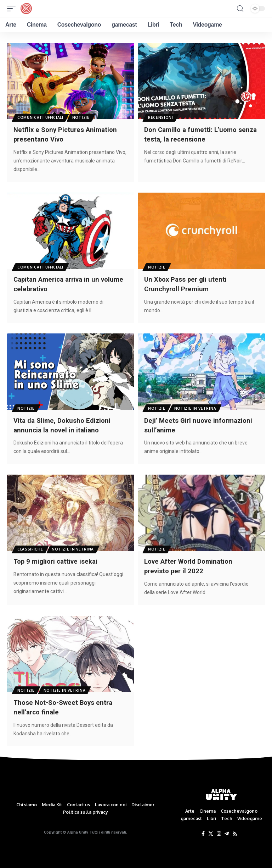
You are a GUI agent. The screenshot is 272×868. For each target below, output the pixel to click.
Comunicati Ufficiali (41, 117)
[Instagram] (219, 831)
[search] (240, 9)
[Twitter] (211, 831)
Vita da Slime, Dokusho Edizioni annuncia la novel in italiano (64, 424)
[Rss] (235, 831)
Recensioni (161, 117)
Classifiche (31, 547)
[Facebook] (203, 831)
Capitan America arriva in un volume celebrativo (59, 283)
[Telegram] (227, 831)
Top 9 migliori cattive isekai (58, 559)
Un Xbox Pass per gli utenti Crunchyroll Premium (188, 283)
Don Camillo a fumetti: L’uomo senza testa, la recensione (193, 134)
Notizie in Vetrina (196, 407)
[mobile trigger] (13, 9)
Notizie (82, 117)
